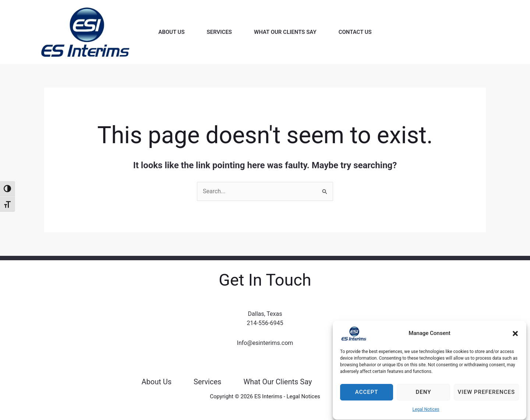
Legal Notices (426, 416)
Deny (423, 398)
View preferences (486, 398)
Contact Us (355, 32)
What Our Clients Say (285, 32)
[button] (515, 340)
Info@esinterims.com (265, 343)
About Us (171, 32)
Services (219, 32)
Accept (367, 398)
